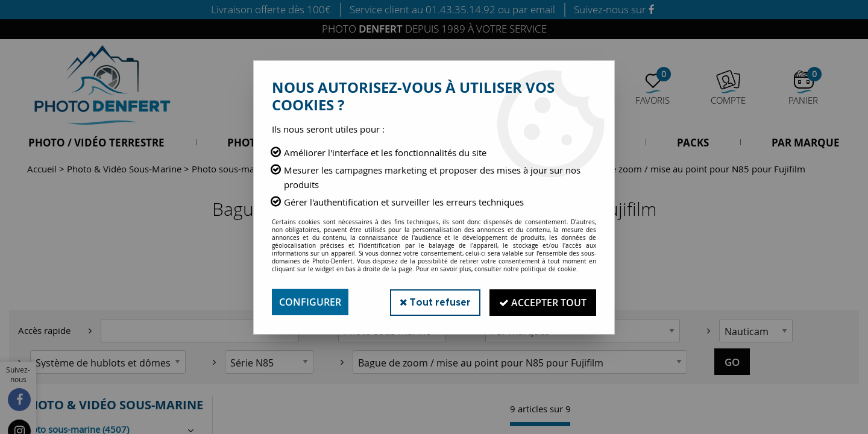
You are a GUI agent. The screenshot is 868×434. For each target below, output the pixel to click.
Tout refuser (433, 302)
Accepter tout (542, 302)
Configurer (310, 302)
